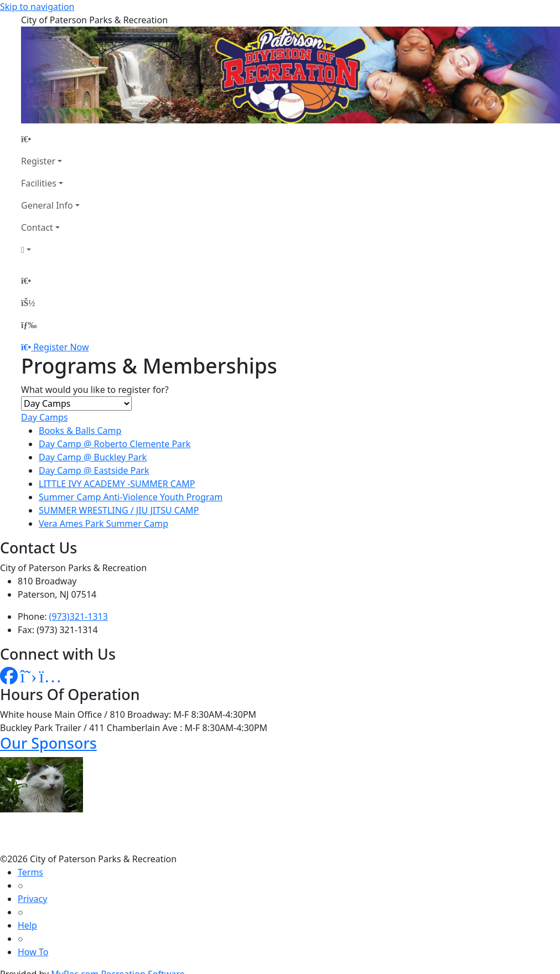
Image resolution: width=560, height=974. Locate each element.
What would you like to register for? (95, 390)
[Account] (50, 250)
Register (38, 161)
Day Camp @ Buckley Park (93, 457)
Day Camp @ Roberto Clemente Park (115, 444)
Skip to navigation (37, 7)
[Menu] (29, 325)
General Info (47, 205)
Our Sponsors (48, 743)
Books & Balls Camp (80, 431)
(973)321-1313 (79, 616)
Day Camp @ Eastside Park (94, 470)
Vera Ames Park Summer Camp (103, 524)
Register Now (61, 347)
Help (27, 925)
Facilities (39, 183)
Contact (37, 227)
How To (33, 952)
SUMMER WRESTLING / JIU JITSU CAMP (119, 510)
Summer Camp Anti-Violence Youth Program (131, 497)
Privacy (32, 899)
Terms (30, 872)
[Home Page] (50, 139)
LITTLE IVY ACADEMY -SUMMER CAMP (117, 484)
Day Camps (45, 417)
